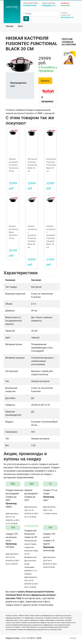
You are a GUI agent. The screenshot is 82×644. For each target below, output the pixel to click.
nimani (73, 638)
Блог (21, 26)
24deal (24, 638)
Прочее (9, 26)
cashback (65, 3)
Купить (45, 81)
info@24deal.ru (67, 17)
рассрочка (65, 6)
